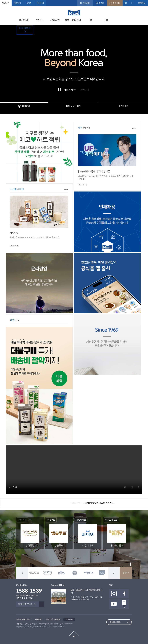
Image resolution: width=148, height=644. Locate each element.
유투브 (114, 604)
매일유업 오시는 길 (27, 604)
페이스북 (124, 594)
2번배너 (41, 438)
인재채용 (69, 619)
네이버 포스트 (124, 604)
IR (91, 20)
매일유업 (6, 3)
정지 (60, 92)
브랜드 (39, 20)
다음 (114, 573)
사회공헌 (55, 20)
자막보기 (85, 92)
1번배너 (38, 438)
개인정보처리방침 (23, 619)
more (134, 128)
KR (126, 3)
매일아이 (17, 3)
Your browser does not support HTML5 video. (74, 470)
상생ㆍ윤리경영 (73, 20)
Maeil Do (40, 3)
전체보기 (126, 573)
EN (132, 3)
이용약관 (38, 619)
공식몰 (29, 3)
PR (106, 20)
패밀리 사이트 (115, 622)
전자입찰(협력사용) (53, 619)
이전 (22, 573)
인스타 (114, 594)
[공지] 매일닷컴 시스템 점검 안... (99, 503)
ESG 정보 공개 (25, 30)
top (74, 634)
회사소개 (24, 20)
